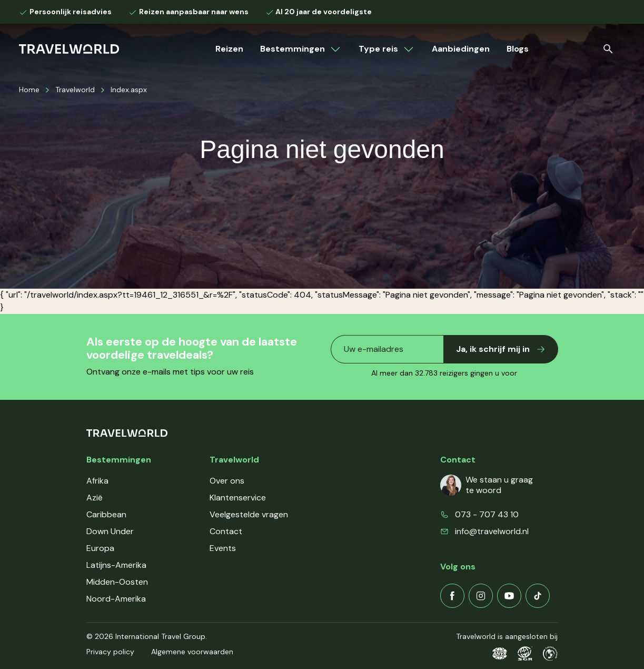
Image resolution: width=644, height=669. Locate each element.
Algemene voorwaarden (192, 652)
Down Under (110, 531)
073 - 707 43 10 (487, 514)
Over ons (227, 481)
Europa (100, 548)
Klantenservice (238, 498)
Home (29, 90)
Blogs (518, 49)
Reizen (229, 49)
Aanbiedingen (461, 49)
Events (223, 548)
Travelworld (75, 90)
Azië (95, 498)
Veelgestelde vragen (249, 514)
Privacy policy (110, 652)
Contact (226, 531)
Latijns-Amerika (116, 565)
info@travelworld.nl (492, 531)
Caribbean (106, 514)
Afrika (97, 481)
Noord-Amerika (116, 599)
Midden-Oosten (117, 582)
